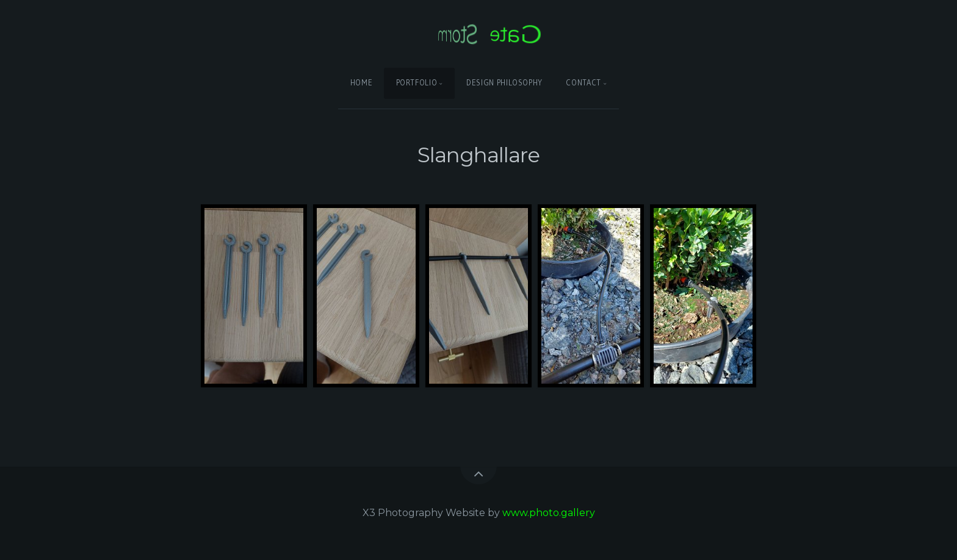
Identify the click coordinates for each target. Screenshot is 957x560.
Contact (583, 83)
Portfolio (417, 83)
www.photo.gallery (549, 513)
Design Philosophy (504, 83)
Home (362, 83)
